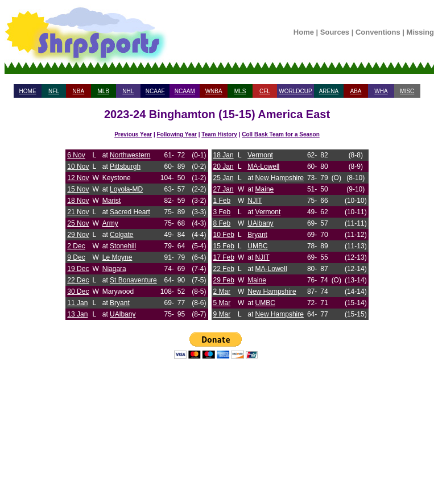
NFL (54, 91)
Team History (219, 134)
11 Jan (77, 303)
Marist (112, 201)
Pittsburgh (125, 166)
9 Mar (222, 314)
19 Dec (78, 269)
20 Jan (224, 166)
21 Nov (78, 212)
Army (110, 223)
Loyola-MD (126, 189)
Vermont (260, 155)
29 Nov (78, 235)
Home (304, 32)
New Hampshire (280, 178)
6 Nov (76, 155)
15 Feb (224, 246)
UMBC (257, 246)
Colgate (121, 235)
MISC (407, 91)
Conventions (378, 32)
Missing (420, 32)
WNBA (214, 91)
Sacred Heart (130, 212)
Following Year (177, 134)
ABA (356, 91)
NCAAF (155, 91)
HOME (28, 91)
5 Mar (222, 303)
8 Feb (222, 223)
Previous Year (133, 134)
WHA (381, 91)
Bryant (120, 303)
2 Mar (222, 291)
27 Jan (224, 189)
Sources (335, 32)
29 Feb (224, 280)
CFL (265, 91)
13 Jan (77, 314)
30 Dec (78, 291)
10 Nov (78, 166)
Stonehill (123, 246)
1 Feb (222, 201)
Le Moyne (117, 257)
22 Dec (78, 280)
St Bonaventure (133, 280)
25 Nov (78, 223)
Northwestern (130, 155)
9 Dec (76, 257)
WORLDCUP (295, 91)
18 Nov (78, 201)
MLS (240, 91)
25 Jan (224, 178)
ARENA (329, 91)
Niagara (114, 269)
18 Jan (224, 155)
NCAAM (185, 91)
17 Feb (224, 257)
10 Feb (224, 235)
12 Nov (78, 178)
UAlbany (123, 314)
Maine (265, 189)
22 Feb (224, 269)
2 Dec (76, 246)
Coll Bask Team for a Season (281, 134)
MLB (103, 91)
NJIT (255, 201)
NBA (79, 91)
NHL (128, 91)
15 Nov (78, 189)
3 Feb (222, 212)
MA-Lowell (263, 166)
